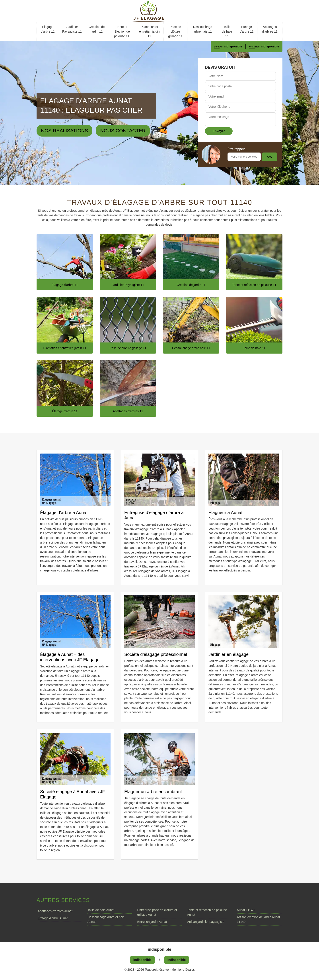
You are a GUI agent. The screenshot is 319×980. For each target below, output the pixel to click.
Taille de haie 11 (227, 31)
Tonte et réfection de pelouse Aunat (207, 912)
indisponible (233, 46)
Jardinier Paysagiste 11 (72, 29)
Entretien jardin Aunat (152, 922)
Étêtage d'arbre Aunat (53, 918)
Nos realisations (64, 131)
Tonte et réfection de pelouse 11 (122, 31)
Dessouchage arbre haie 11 (203, 29)
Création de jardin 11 (97, 29)
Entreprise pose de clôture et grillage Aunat (157, 912)
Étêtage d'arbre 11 (247, 29)
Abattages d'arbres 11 (270, 29)
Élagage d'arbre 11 (48, 29)
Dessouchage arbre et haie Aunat (106, 919)
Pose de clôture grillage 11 (175, 31)
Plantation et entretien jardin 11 (149, 31)
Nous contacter (123, 131)
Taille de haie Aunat (101, 910)
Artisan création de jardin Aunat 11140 (258, 919)
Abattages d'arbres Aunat (55, 911)
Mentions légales (183, 970)
